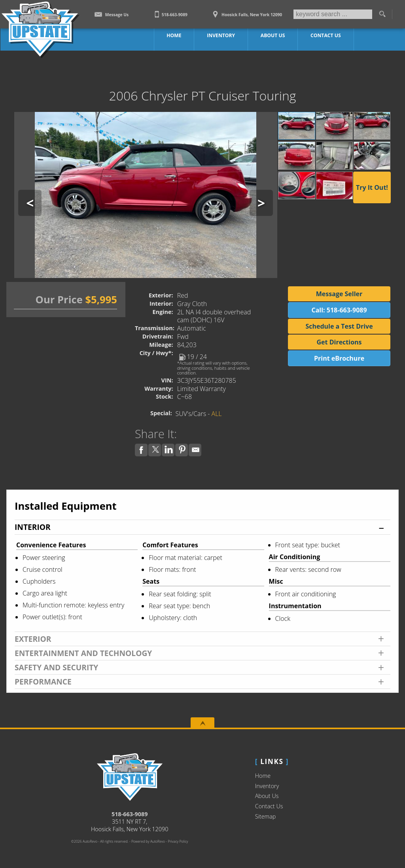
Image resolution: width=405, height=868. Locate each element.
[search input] (333, 14)
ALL (217, 414)
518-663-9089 (130, 814)
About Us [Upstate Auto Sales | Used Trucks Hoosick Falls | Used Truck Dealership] (273, 35)
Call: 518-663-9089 (339, 310)
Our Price (59, 300)
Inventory (267, 786)
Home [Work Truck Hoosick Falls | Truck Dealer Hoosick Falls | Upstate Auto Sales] (175, 35)
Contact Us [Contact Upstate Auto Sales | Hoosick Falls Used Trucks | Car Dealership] (326, 35)
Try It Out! (372, 187)
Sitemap (266, 816)
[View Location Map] (246, 12)
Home (263, 776)
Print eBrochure (339, 358)
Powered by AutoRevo (148, 842)
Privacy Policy (178, 842)
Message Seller (339, 294)
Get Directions (339, 342)
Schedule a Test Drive (339, 326)
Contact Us (269, 806)
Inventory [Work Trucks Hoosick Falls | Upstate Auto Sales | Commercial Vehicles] (221, 35)
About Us (267, 796)
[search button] (382, 14)
